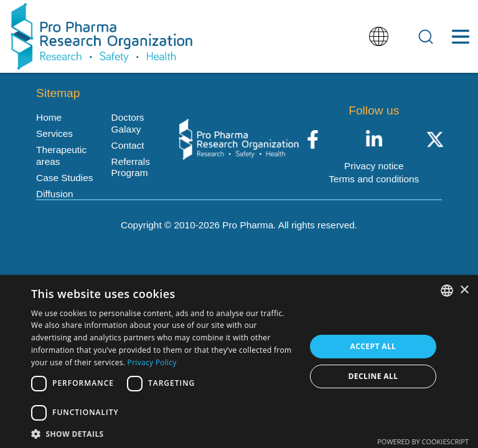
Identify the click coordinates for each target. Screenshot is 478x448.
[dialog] (239, 362)
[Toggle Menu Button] (460, 37)
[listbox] (447, 291)
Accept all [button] (373, 346)
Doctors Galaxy (128, 123)
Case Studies (64, 178)
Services (54, 133)
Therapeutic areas (61, 155)
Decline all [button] (373, 376)
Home (49, 117)
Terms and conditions (374, 179)
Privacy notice (374, 166)
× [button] (464, 290)
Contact (128, 145)
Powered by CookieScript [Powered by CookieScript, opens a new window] (423, 441)
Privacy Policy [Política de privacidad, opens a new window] (152, 362)
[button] (164, 433)
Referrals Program (131, 167)
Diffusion (54, 194)
